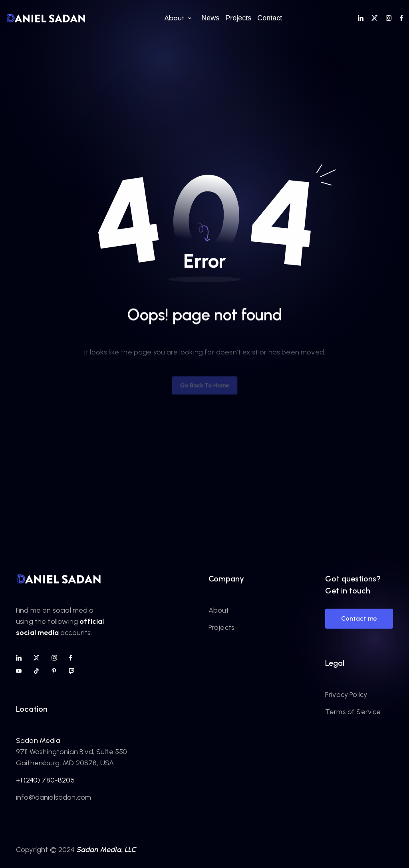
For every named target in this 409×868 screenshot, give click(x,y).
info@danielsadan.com (54, 797)
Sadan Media (38, 741)
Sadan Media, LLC (106, 850)
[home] (46, 18)
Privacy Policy (346, 695)
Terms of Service (353, 712)
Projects (221, 627)
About (219, 610)
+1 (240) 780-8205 (45, 780)
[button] (177, 18)
